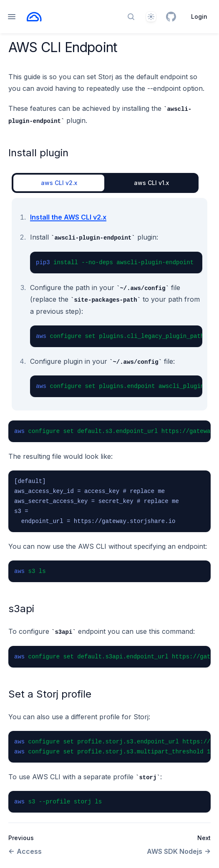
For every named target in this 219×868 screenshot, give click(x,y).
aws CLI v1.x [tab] (151, 183)
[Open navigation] (12, 17)
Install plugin (38, 153)
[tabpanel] (109, 304)
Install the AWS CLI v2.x (68, 217)
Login (199, 16)
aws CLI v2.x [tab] (59, 183)
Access (25, 851)
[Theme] (151, 17)
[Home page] (34, 17)
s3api (21, 609)
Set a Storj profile (50, 694)
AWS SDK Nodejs (179, 851)
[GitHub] (171, 17)
